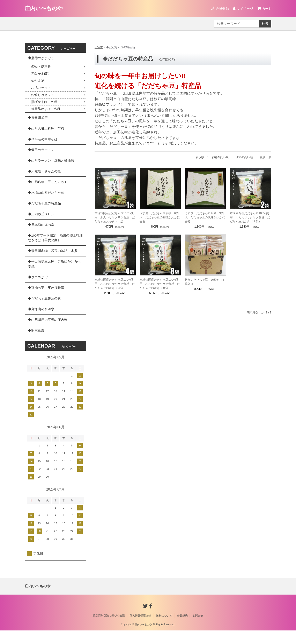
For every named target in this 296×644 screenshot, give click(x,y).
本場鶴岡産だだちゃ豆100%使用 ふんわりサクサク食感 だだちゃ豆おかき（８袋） (160, 284)
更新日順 (266, 157)
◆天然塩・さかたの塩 (44, 176)
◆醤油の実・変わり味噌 (46, 299)
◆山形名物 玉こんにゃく (48, 187)
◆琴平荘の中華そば (43, 142)
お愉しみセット (43, 96)
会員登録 (222, 9)
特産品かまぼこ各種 (46, 110)
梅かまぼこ (39, 82)
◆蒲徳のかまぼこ (41, 58)
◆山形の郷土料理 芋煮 (46, 131)
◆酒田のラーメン (41, 153)
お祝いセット (41, 89)
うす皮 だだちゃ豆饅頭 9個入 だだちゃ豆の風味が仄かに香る (205, 217)
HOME (99, 47)
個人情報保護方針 (140, 629)
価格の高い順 (244, 157)
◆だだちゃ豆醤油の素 (44, 310)
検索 (265, 24)
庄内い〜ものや (45, 8)
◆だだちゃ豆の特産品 (44, 210)
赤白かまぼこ (41, 74)
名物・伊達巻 (41, 67)
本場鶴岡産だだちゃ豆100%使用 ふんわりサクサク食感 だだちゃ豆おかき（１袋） (115, 217)
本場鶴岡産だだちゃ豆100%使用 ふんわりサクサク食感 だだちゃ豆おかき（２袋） (250, 217)
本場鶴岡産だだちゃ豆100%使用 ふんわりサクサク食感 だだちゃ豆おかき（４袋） (115, 284)
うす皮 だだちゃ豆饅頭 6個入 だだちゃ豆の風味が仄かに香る (160, 217)
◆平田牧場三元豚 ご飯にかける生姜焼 (54, 274)
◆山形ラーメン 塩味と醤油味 (51, 165)
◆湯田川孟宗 (38, 120)
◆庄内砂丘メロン (41, 221)
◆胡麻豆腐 (36, 344)
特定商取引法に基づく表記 (109, 629)
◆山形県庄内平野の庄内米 (48, 332)
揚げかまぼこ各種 (44, 103)
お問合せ (198, 629)
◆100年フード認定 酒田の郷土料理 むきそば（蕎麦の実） (57, 246)
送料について (164, 629)
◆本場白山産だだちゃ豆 (46, 198)
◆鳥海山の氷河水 (41, 321)
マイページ (244, 9)
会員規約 (182, 629)
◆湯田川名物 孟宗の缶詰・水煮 (53, 260)
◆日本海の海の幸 (41, 232)
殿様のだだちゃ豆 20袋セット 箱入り (206, 281)
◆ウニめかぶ (38, 287)
